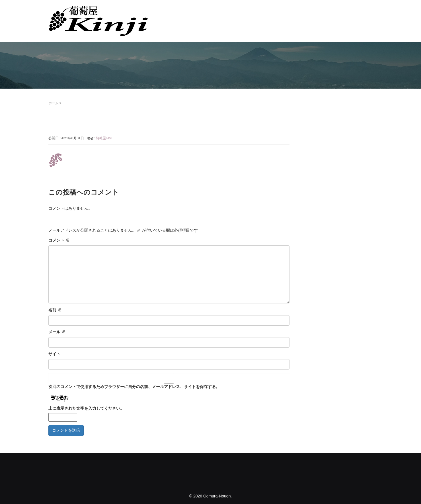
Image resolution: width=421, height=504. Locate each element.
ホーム (54, 103)
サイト (54, 354)
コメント (59, 240)
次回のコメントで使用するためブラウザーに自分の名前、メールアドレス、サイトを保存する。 (134, 387)
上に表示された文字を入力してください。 (86, 408)
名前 (55, 310)
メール (57, 332)
